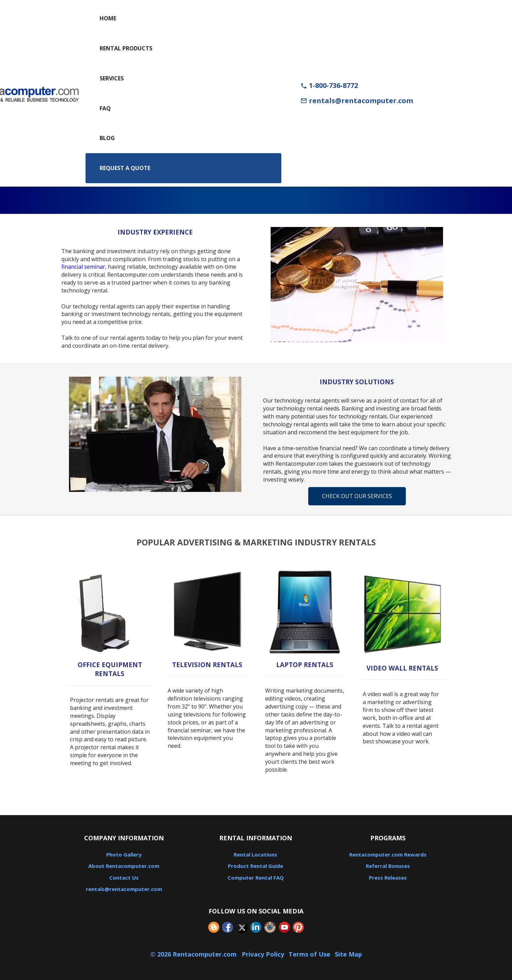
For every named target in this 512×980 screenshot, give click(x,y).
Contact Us (124, 878)
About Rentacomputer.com (124, 866)
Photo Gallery (124, 854)
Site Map (348, 954)
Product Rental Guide (255, 866)
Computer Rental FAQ (256, 878)
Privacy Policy (263, 954)
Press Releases (388, 878)
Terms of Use (309, 954)
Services (112, 78)
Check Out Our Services (357, 496)
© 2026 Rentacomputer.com (194, 954)
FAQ (105, 108)
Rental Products (126, 48)
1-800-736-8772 (329, 85)
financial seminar (83, 267)
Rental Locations (255, 854)
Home (108, 18)
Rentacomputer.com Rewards (388, 854)
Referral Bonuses (388, 866)
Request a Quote (125, 168)
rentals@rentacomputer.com (357, 101)
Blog (107, 138)
